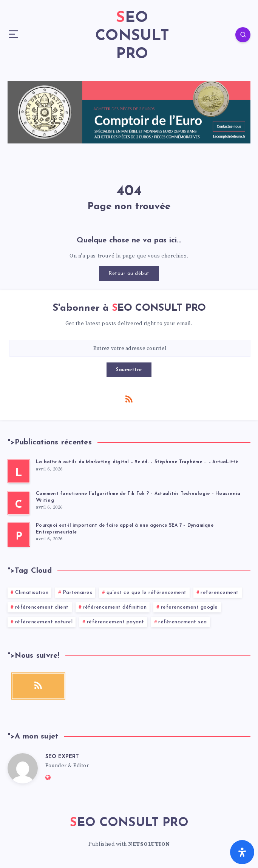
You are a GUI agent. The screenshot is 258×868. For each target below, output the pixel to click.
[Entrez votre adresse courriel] (130, 348)
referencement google (189, 607)
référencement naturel (44, 622)
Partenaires (78, 593)
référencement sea (183, 622)
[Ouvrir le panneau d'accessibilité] (242, 852)
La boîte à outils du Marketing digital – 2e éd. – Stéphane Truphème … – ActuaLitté (137, 462)
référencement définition (115, 607)
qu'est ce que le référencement (147, 593)
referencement (220, 593)
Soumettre (129, 370)
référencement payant (116, 622)
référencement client (42, 607)
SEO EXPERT (62, 757)
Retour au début (129, 274)
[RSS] (129, 399)
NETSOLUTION (149, 844)
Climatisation (32, 593)
